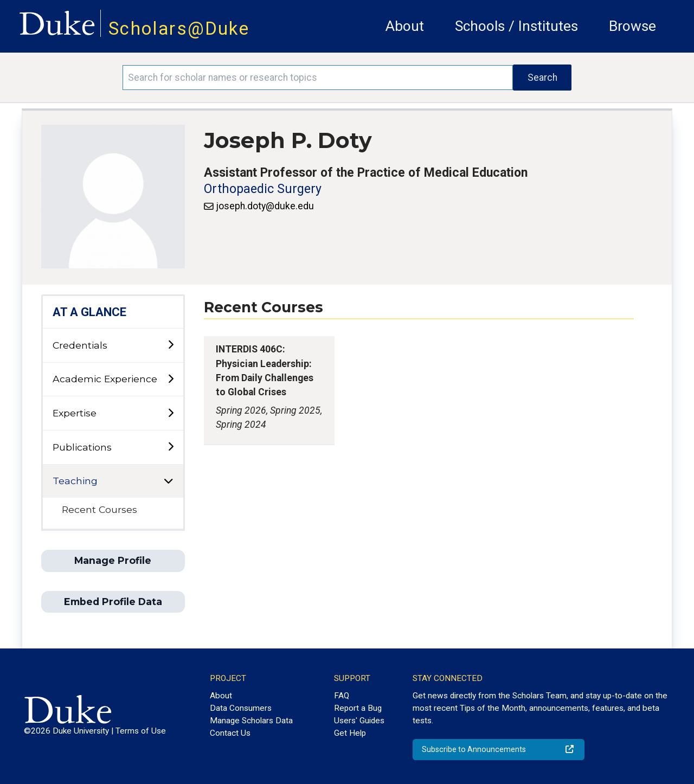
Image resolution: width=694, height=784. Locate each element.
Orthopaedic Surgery (263, 189)
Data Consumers (241, 708)
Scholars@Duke (179, 28)
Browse (632, 26)
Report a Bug (358, 708)
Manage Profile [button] (113, 560)
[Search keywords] (318, 78)
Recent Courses (99, 509)
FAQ (342, 696)
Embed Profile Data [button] (113, 602)
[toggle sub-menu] (171, 345)
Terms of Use (141, 731)
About (405, 26)
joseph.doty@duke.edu (265, 206)
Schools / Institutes (516, 26)
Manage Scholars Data (251, 721)
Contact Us (230, 733)
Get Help (350, 733)
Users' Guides (359, 721)
